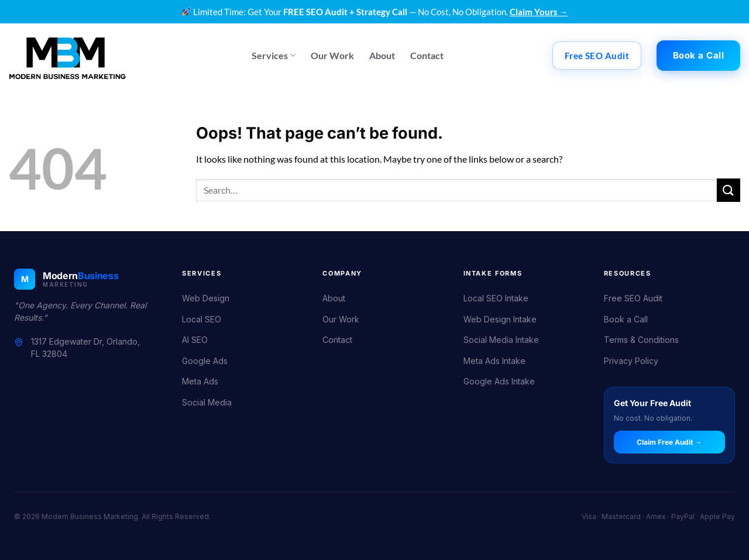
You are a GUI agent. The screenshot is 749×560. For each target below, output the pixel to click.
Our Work (332, 55)
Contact (427, 55)
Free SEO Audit (633, 298)
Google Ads (205, 361)
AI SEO (195, 340)
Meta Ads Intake (494, 361)
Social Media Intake (501, 340)
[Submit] (729, 190)
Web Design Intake (500, 319)
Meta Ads (200, 381)
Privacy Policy (631, 361)
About (382, 55)
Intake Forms (493, 273)
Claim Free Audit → (669, 442)
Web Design (206, 298)
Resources (628, 273)
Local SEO (202, 319)
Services (274, 55)
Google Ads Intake (499, 381)
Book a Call (626, 319)
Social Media (207, 402)
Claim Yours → (539, 12)
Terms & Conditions (641, 340)
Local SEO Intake (496, 298)
